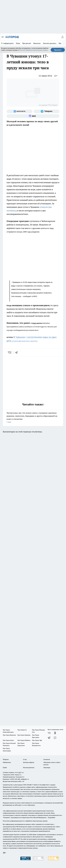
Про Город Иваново (24, 735)
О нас (25, 759)
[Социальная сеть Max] (33, 116)
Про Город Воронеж (9, 735)
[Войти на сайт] (62, 37)
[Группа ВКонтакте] (20, 111)
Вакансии (37, 43)
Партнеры (47, 768)
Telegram (6, 759)
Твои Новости (22, 730)
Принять (58, 50)
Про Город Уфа (37, 740)
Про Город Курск (8, 740)
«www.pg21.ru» (19, 772)
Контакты (47, 759)
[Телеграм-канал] (46, 111)
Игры (18, 43)
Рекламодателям (29, 768)
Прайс (5, 768)
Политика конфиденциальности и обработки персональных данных (25, 821)
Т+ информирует (7, 43)
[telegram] (17, 352)
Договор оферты (29, 762)
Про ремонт (27, 43)
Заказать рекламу (50, 43)
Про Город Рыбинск (24, 740)
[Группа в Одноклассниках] (55, 733)
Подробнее (52, 817)
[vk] (10, 352)
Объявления (7, 762)
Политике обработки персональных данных (33, 50)
